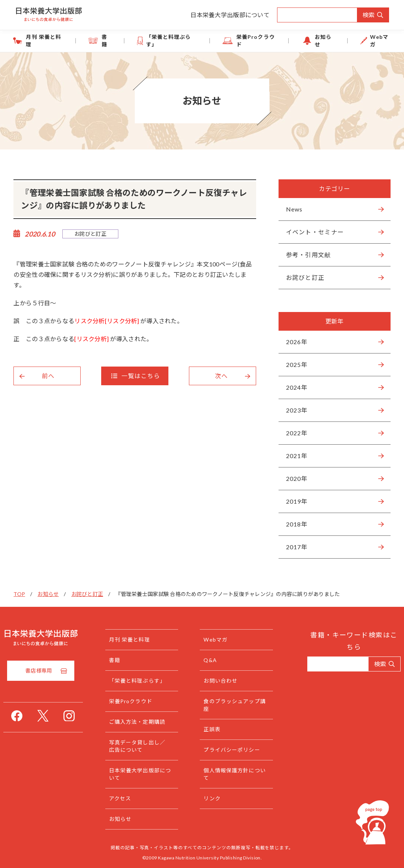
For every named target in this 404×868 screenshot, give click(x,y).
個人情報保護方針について (233, 774)
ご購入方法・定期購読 (144, 722)
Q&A (212, 660)
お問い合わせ (222, 681)
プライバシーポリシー (233, 750)
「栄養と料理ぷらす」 (172, 41)
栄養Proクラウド (255, 41)
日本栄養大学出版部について (230, 15)
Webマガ (379, 41)
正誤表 (213, 729)
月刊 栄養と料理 (43, 41)
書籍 (104, 41)
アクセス (127, 798)
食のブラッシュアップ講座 (233, 705)
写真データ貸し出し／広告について (144, 746)
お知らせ (324, 41)
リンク (213, 798)
